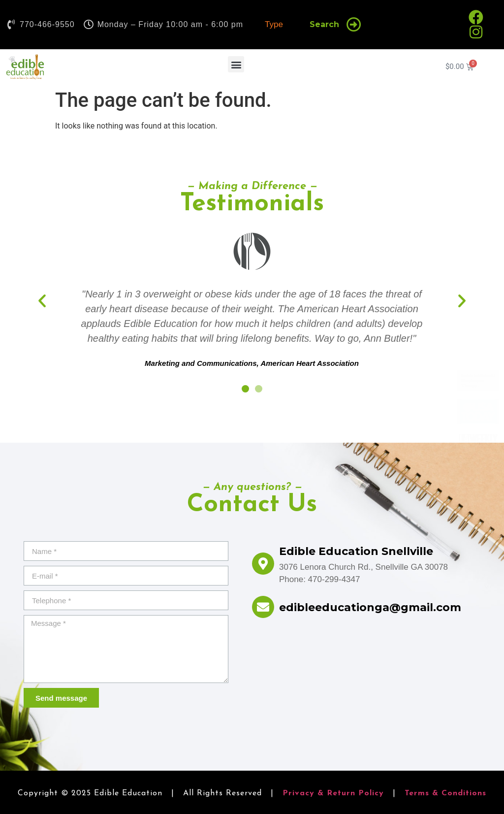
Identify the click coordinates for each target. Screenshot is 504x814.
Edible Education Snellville (356, 551)
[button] (236, 64)
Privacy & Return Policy (333, 793)
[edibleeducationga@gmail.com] (263, 607)
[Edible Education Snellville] (263, 564)
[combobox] (277, 25)
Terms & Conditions (445, 793)
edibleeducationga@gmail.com (370, 607)
